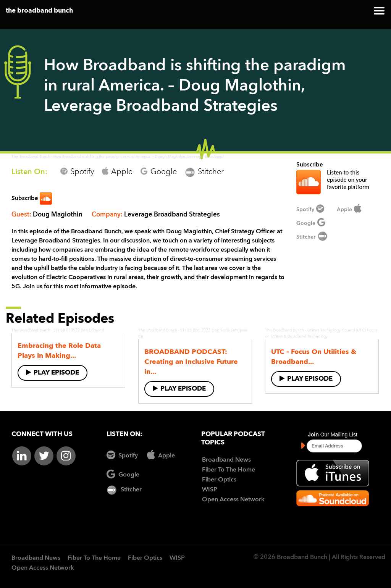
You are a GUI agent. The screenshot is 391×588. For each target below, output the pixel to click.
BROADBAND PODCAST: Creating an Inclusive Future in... (191, 362)
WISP (210, 490)
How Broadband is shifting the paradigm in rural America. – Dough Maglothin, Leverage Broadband (138, 157)
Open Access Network (233, 500)
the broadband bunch (39, 11)
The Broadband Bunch (31, 157)
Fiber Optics (219, 480)
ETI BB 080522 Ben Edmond (79, 330)
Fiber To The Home (229, 470)
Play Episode (53, 372)
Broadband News (226, 460)
